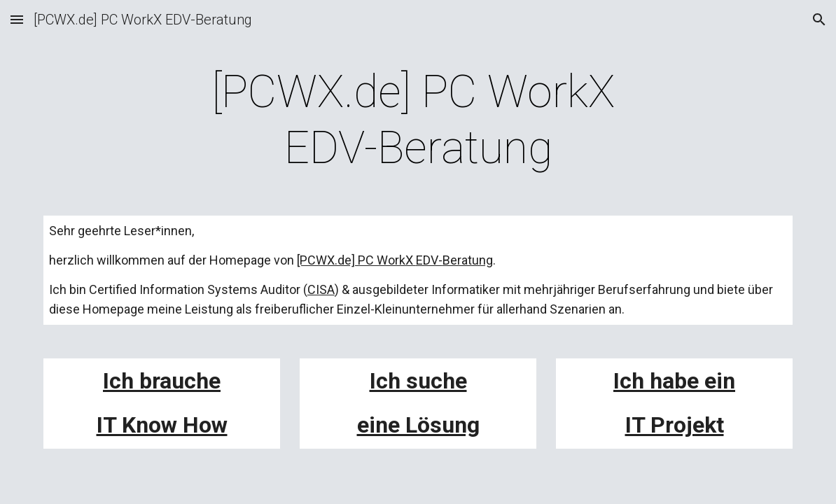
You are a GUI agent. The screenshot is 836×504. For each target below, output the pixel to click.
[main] (418, 120)
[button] (17, 19)
